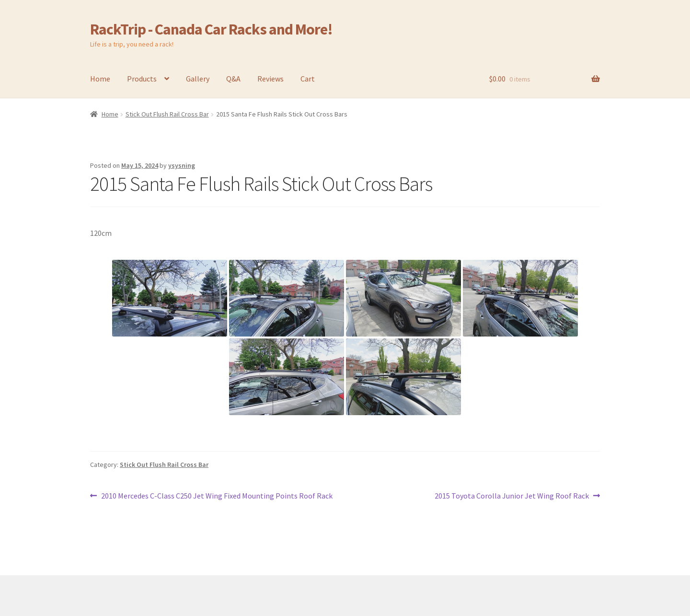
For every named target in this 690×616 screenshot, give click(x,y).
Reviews (270, 79)
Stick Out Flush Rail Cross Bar (167, 114)
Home (100, 79)
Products (142, 79)
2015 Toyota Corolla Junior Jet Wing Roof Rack (512, 496)
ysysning (182, 165)
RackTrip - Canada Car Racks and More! (211, 29)
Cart (308, 79)
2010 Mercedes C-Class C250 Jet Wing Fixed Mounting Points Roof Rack (217, 496)
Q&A (233, 79)
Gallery (198, 79)
